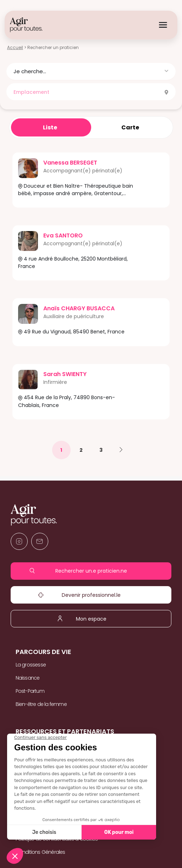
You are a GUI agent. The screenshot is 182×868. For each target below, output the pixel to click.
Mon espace (91, 618)
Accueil (15, 47)
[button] (91, 72)
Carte (130, 127)
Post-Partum (30, 691)
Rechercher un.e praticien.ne (91, 571)
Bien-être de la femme (41, 704)
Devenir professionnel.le (91, 595)
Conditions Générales (40, 852)
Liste (50, 127)
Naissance (28, 678)
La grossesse (31, 665)
